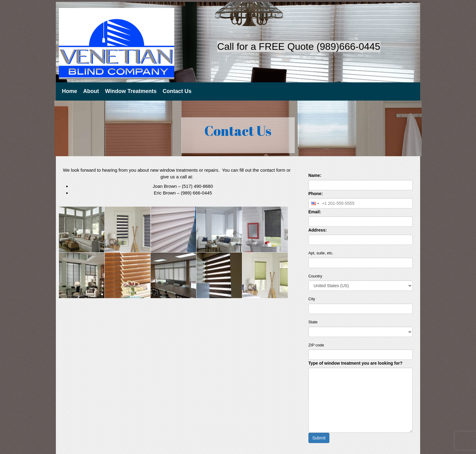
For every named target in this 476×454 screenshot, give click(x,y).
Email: (315, 212)
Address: (318, 230)
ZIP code (316, 345)
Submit (319, 438)
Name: (315, 175)
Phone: (316, 194)
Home (70, 91)
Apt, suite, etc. (321, 253)
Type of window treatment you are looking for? (355, 363)
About (91, 91)
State (313, 322)
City (312, 299)
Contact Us (177, 91)
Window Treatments (131, 91)
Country (315, 276)
